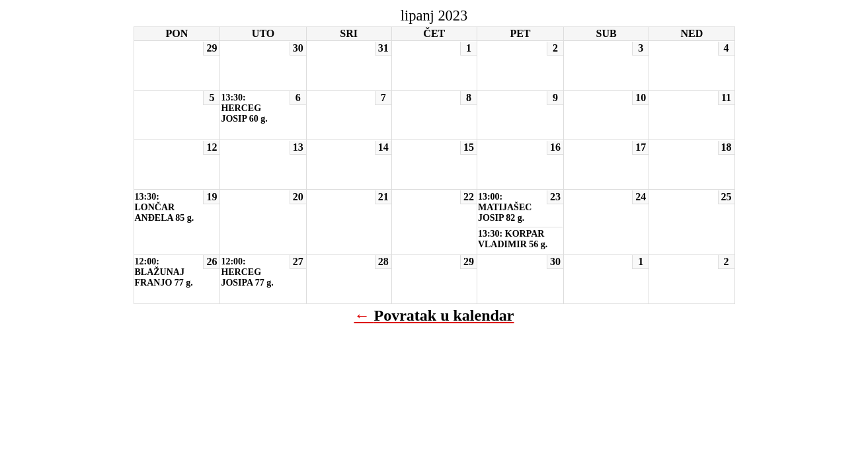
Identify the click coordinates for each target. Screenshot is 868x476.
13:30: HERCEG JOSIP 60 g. (244, 108)
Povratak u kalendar (444, 315)
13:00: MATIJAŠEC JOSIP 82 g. (505, 207)
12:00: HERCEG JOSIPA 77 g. (247, 272)
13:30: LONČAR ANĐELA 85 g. (165, 207)
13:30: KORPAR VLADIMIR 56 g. (513, 239)
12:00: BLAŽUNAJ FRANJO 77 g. (164, 272)
